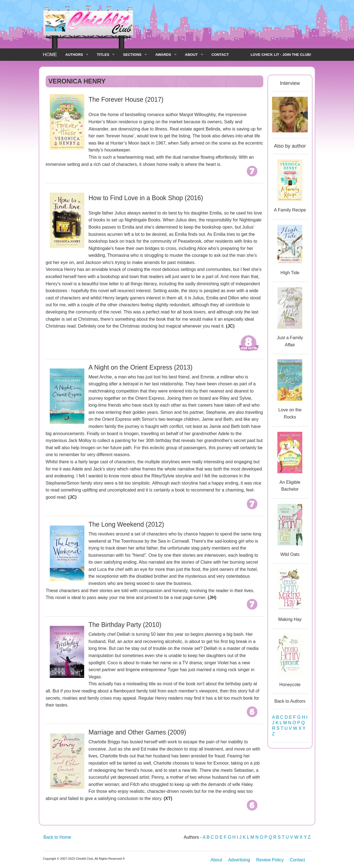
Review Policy (270, 860)
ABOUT (191, 55)
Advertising (239, 860)
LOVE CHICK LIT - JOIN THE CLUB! (281, 55)
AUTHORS (74, 55)
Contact (297, 860)
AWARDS (163, 55)
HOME (50, 55)
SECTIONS (132, 55)
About (216, 860)
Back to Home (57, 837)
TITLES (103, 55)
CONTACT (220, 55)
